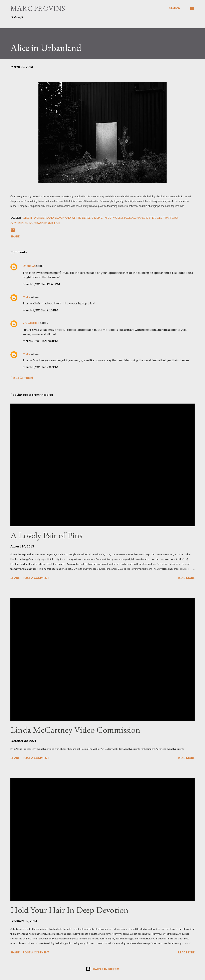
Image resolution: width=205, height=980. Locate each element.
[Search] (175, 8)
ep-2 (99, 218)
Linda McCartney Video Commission (75, 730)
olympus (17, 223)
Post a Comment (22, 377)
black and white (68, 218)
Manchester (146, 218)
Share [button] (15, 236)
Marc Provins (38, 8)
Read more (186, 578)
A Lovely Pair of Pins (46, 535)
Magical (129, 218)
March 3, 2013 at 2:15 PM (40, 310)
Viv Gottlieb (31, 323)
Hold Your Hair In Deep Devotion (69, 910)
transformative (47, 223)
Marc (26, 296)
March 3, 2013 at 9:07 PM (40, 367)
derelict (89, 218)
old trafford (167, 218)
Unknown (29, 266)
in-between (112, 218)
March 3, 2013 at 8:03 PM (40, 341)
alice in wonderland (38, 218)
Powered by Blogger (102, 969)
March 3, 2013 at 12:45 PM (41, 284)
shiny (29, 223)
